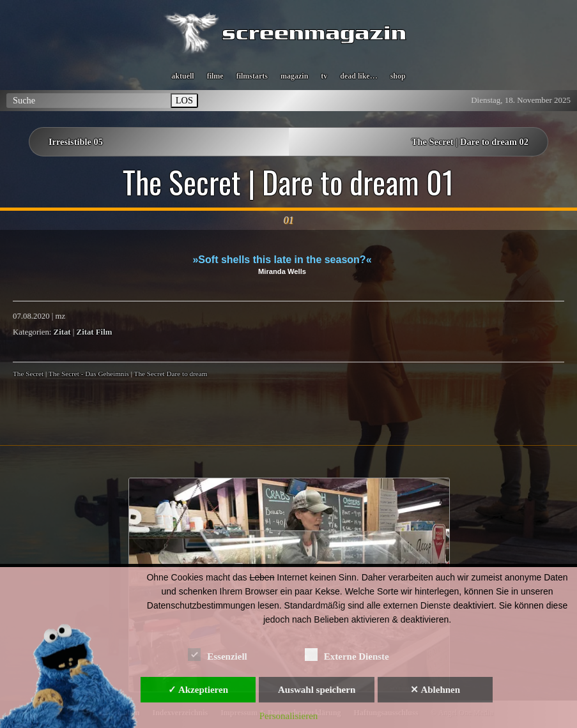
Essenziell (218, 654)
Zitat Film (95, 332)
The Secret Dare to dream (171, 374)
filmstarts (252, 76)
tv (324, 76)
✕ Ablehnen (435, 690)
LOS (184, 100)
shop (398, 76)
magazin (294, 76)
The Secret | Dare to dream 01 (288, 182)
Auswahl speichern (317, 690)
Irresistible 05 (76, 142)
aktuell (182, 76)
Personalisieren (289, 716)
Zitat (62, 332)
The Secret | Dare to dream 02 (470, 142)
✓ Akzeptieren (198, 690)
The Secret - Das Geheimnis (89, 374)
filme (215, 76)
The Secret (28, 374)
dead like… (358, 76)
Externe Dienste (347, 654)
